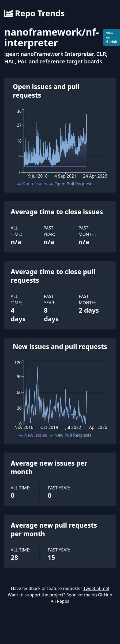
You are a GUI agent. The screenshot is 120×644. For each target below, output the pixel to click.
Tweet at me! (96, 588)
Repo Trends (34, 13)
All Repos (60, 601)
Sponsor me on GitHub (89, 595)
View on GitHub (112, 37)
